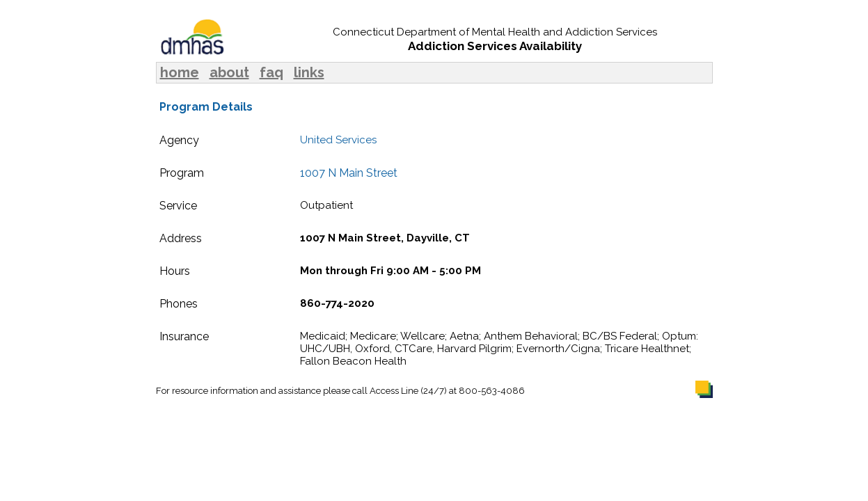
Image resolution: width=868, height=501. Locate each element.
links (309, 72)
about (229, 72)
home (180, 72)
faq (271, 72)
